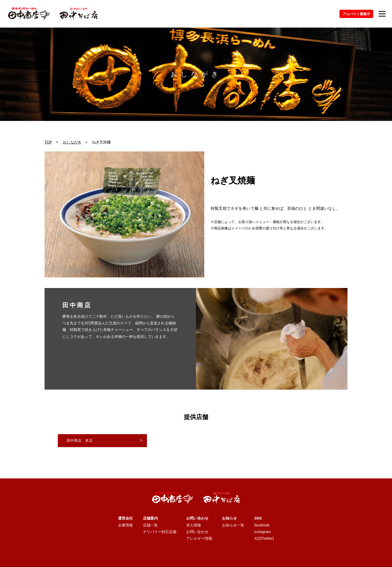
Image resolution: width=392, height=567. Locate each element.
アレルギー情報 (199, 538)
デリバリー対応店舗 (160, 532)
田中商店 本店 (80, 440)
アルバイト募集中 (356, 14)
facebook (262, 525)
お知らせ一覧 (233, 525)
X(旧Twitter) (264, 538)
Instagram (262, 532)
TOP (48, 142)
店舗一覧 (150, 525)
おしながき (72, 142)
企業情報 (125, 525)
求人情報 (194, 525)
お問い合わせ (197, 532)
